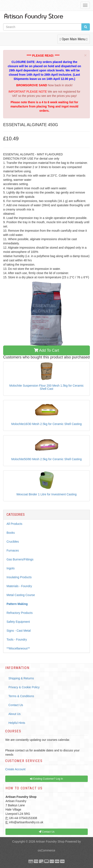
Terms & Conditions (21, 696)
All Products (14, 524)
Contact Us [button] (47, 832)
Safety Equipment (18, 622)
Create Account (15, 769)
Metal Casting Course (21, 595)
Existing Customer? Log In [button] (46, 779)
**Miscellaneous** (18, 648)
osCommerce (46, 850)
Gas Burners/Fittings (20, 559)
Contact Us (16, 705)
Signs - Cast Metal (19, 631)
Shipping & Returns (21, 678)
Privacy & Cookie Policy (24, 687)
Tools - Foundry (17, 640)
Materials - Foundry (19, 586)
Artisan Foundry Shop (50, 842)
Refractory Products (20, 613)
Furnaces (13, 550)
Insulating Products (19, 577)
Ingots (11, 568)
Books (11, 533)
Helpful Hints (17, 723)
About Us (15, 714)
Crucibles (13, 542)
